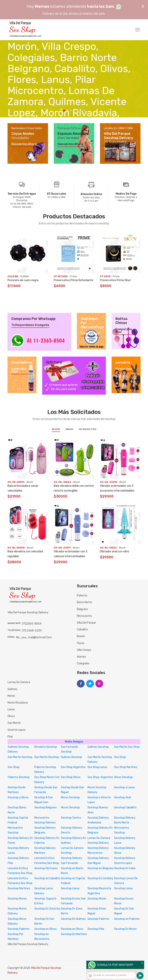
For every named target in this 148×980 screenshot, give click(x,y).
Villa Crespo (84, 650)
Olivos (11, 716)
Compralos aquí (19, 370)
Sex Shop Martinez (126, 767)
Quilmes (12, 689)
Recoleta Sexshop (46, 747)
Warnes (81, 657)
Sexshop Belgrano (45, 807)
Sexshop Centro (71, 818)
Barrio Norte (84, 602)
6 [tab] (81, 110)
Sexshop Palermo (98, 919)
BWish (69, 429)
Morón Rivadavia (18, 703)
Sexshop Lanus (70, 888)
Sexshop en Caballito (47, 878)
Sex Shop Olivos (71, 777)
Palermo (82, 596)
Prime (73, 276)
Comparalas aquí (124, 331)
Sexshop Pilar (96, 929)
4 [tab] (74, 110)
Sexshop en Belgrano (100, 868)
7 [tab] (84, 110)
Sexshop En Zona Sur (47, 909)
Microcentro (84, 616)
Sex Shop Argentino (73, 767)
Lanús (11, 709)
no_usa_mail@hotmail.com (34, 637)
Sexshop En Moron (125, 929)
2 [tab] (68, 110)
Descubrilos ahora (24, 144)
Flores (81, 643)
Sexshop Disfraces (46, 868)
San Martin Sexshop (20, 757)
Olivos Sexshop (123, 777)
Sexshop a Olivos (18, 797)
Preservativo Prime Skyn (115, 280)
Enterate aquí (90, 333)
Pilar (10, 737)
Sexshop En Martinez (74, 934)
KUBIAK (25, 276)
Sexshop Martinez (19, 888)
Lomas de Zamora (19, 682)
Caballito (82, 629)
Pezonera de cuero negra (23, 280)
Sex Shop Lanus (97, 767)
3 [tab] (71, 110)
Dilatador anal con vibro (115, 551)
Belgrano (82, 609)
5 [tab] (78, 110)
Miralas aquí (124, 369)
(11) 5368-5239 (32, 631)
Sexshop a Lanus (124, 787)
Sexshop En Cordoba (100, 878)
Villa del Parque (86, 623)
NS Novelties (88, 429)
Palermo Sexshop (19, 777)
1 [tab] (64, 111)
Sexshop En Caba (125, 868)
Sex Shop (120, 757)
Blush (56, 429)
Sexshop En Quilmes (73, 919)
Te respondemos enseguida (30, 325)
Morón (11, 696)
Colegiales (83, 663)
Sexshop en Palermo (127, 919)
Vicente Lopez (16, 730)
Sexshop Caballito (125, 807)
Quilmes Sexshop (98, 747)
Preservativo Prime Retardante (73, 280)
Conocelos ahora (116, 148)
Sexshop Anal (122, 797)
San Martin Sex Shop (127, 747)
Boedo (81, 636)
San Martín (14, 723)
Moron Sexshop (70, 797)
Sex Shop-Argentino (100, 777)
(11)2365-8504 (32, 624)
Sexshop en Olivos (45, 929)
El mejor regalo (56, 369)
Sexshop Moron (17, 899)
